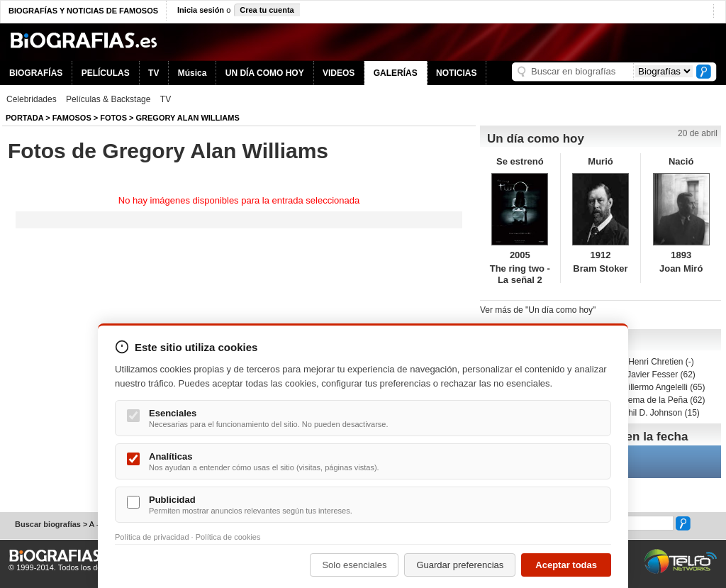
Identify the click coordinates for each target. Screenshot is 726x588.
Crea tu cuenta (267, 10)
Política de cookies (228, 537)
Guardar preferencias (460, 565)
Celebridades (32, 99)
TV (153, 73)
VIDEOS (339, 73)
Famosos (72, 118)
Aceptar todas (566, 565)
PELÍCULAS (106, 73)
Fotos (113, 118)
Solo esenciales (354, 565)
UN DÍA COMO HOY (265, 73)
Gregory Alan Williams (188, 118)
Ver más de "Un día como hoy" (538, 310)
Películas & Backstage (108, 99)
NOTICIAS (456, 73)
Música (192, 73)
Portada (24, 118)
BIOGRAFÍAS (36, 73)
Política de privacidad (152, 537)
